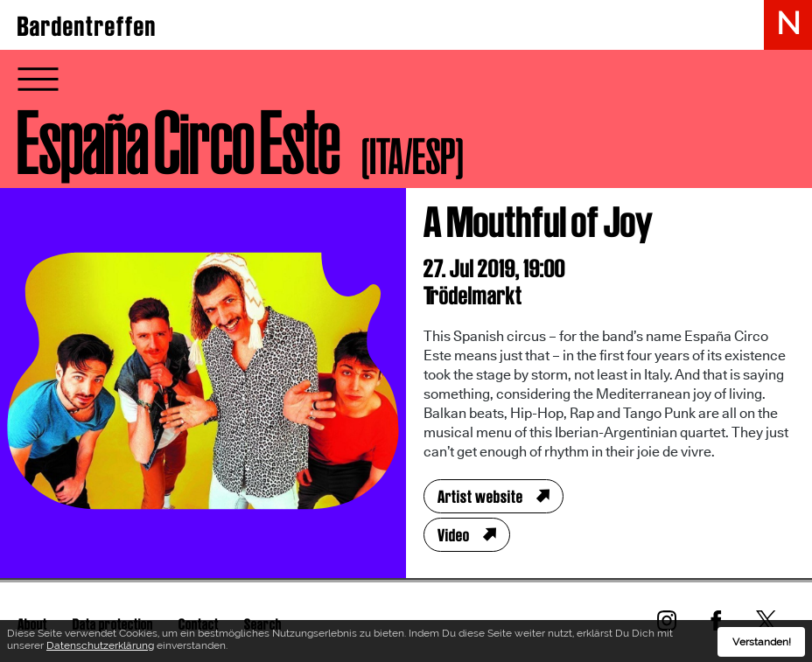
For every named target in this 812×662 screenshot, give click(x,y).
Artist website (480, 497)
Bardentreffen (87, 26)
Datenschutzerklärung (100, 648)
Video (454, 535)
